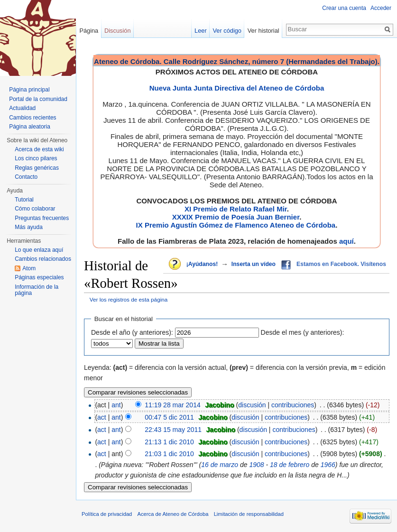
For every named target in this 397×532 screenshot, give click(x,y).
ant (116, 405)
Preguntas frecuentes (42, 218)
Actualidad (22, 108)
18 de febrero (290, 465)
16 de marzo (220, 465)
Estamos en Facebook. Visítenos (341, 264)
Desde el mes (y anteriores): (303, 332)
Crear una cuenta (344, 8)
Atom (29, 268)
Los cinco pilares (36, 158)
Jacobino (219, 405)
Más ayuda (29, 227)
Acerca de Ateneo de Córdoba (173, 514)
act (102, 417)
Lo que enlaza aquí (39, 250)
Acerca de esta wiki (39, 149)
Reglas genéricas (37, 168)
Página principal (29, 90)
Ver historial (263, 31)
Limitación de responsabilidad (249, 514)
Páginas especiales (39, 277)
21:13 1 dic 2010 (169, 442)
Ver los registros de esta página (129, 299)
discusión (252, 405)
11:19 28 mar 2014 (173, 405)
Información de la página (37, 290)
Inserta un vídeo (254, 264)
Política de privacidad (107, 514)
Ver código (227, 31)
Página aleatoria (30, 127)
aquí (346, 241)
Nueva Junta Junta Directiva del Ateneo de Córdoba (237, 88)
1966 (328, 465)
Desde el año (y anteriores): (132, 332)
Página (89, 31)
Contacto (26, 177)
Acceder (381, 8)
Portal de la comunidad (38, 99)
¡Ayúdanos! (202, 264)
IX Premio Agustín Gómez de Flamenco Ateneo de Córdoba (236, 225)
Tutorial (24, 200)
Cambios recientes (32, 118)
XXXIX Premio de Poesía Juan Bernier (236, 217)
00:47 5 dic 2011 (169, 417)
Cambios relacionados (43, 259)
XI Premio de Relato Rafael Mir (236, 209)
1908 (256, 465)
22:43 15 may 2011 (173, 430)
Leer (201, 31)
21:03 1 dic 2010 (169, 454)
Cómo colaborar (35, 209)
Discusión (117, 31)
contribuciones (293, 405)
